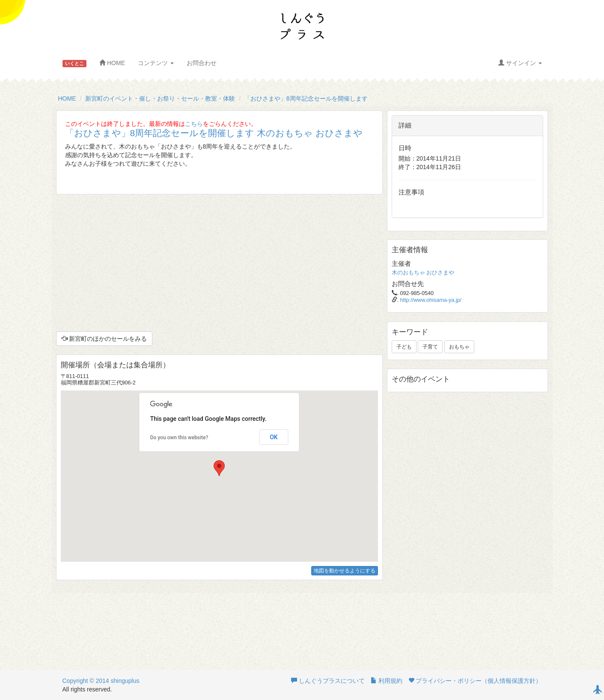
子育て (430, 347)
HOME (112, 63)
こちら (194, 124)
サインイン (520, 63)
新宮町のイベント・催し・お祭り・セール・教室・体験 (160, 98)
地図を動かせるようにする (345, 571)
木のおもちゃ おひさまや (423, 273)
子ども (404, 347)
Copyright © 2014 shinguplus (101, 681)
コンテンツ (156, 63)
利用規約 (387, 681)
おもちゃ (459, 347)
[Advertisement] (219, 263)
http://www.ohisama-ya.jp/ (431, 300)
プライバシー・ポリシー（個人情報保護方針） (475, 681)
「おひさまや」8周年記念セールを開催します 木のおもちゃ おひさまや (214, 133)
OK (274, 437)
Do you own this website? (179, 438)
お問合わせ (202, 63)
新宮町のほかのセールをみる (104, 339)
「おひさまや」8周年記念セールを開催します (306, 98)
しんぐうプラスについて (328, 681)
